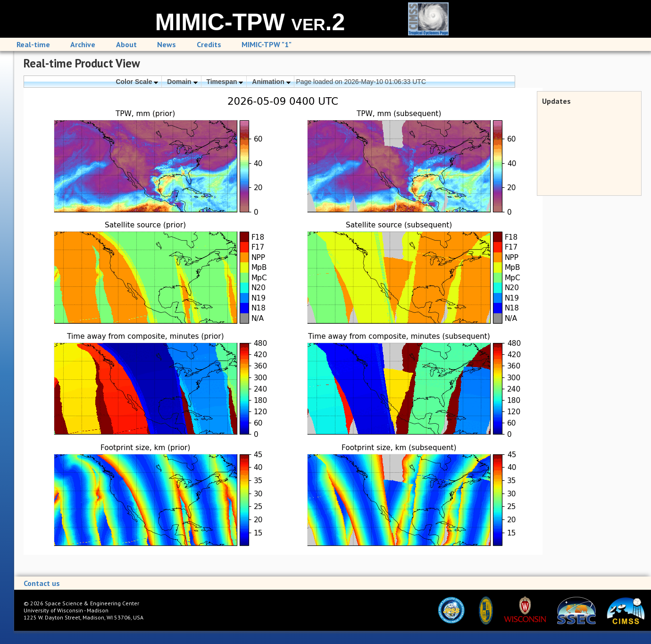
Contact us (42, 583)
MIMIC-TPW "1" (267, 44)
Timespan (225, 82)
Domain (182, 82)
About (126, 44)
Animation (271, 82)
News (167, 44)
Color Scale (137, 82)
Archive (83, 44)
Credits (209, 44)
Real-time (33, 44)
